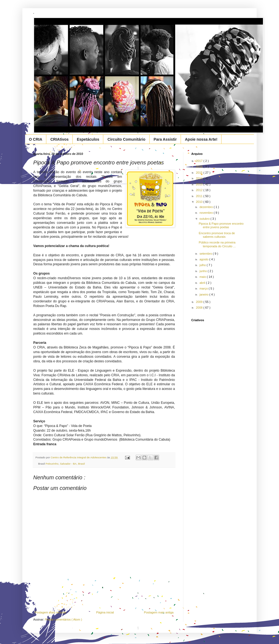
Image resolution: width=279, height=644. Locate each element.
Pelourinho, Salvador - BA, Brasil (65, 464)
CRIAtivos (60, 139)
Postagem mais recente (50, 612)
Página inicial (105, 612)
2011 (200, 196)
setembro (206, 254)
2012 (200, 190)
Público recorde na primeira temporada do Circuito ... (217, 244)
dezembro (207, 207)
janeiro (204, 294)
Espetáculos (88, 139)
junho (204, 271)
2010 (200, 202)
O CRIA (36, 139)
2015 (200, 173)
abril (203, 283)
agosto (204, 259)
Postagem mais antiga (159, 612)
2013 (200, 184)
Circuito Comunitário (126, 139)
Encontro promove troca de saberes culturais (217, 235)
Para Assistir (165, 139)
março (204, 288)
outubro (205, 219)
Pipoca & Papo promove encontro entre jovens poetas (221, 225)
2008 (200, 308)
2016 (200, 167)
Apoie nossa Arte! (201, 139)
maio (203, 277)
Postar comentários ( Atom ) (63, 619)
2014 (200, 178)
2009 (200, 302)
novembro (207, 213)
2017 (200, 161)
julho (203, 265)
